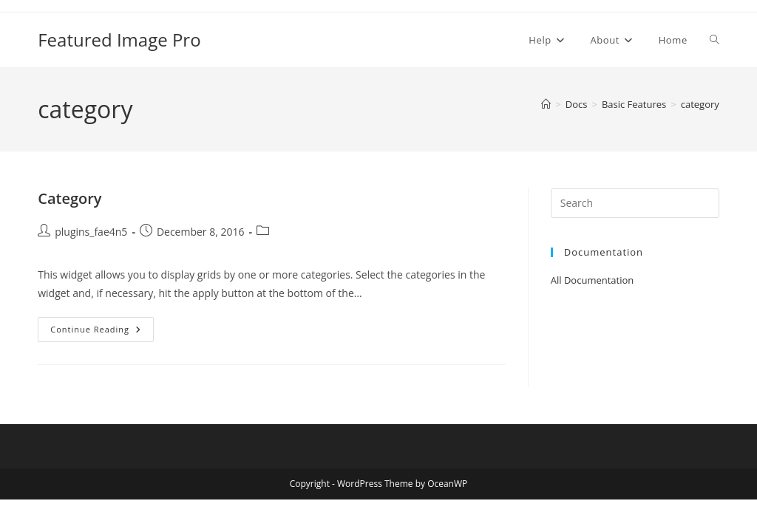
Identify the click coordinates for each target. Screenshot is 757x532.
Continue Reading (102, 329)
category (700, 104)
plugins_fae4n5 (91, 232)
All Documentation (593, 280)
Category (69, 198)
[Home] (546, 104)
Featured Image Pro (119, 40)
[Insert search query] (635, 203)
